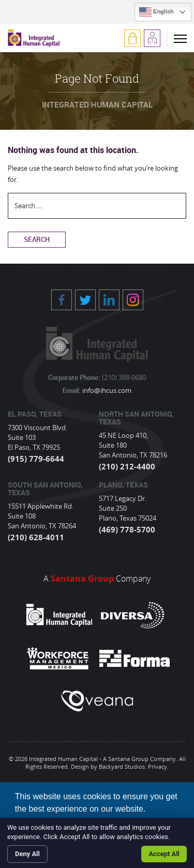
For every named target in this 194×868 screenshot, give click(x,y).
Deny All (27, 854)
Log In (132, 38)
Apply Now (152, 38)
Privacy (158, 766)
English (156, 12)
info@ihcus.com (106, 390)
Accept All (164, 854)
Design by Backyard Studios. (109, 766)
